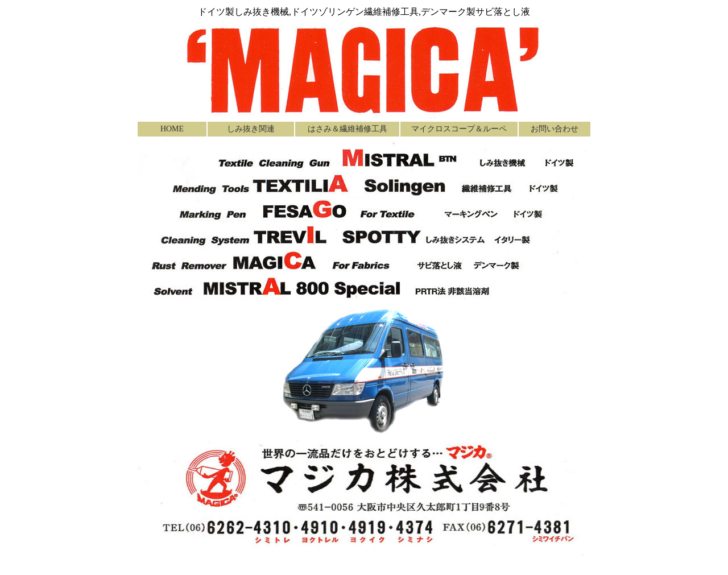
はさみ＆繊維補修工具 (348, 129)
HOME (172, 129)
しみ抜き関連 (251, 129)
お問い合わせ (555, 129)
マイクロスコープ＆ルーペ (459, 129)
